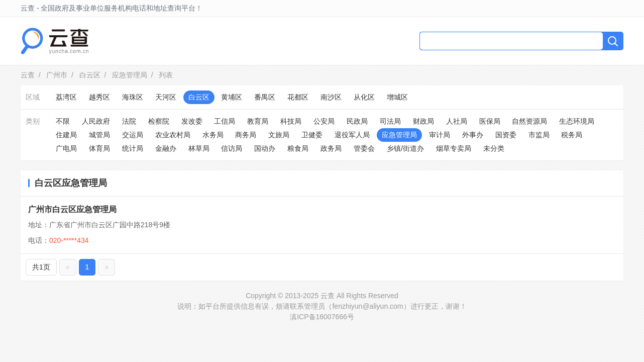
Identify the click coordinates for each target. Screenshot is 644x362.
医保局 (490, 121)
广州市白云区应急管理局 (72, 209)
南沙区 (331, 97)
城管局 (99, 135)
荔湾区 (66, 97)
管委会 (364, 148)
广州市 (57, 75)
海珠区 (133, 97)
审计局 (440, 135)
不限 (63, 121)
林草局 (199, 148)
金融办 (166, 148)
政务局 (331, 148)
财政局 (423, 121)
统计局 (133, 148)
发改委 (192, 121)
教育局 (258, 121)
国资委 (506, 135)
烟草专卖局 (454, 148)
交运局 (133, 135)
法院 (129, 121)
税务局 (572, 135)
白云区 (90, 75)
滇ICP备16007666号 (322, 317)
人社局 (457, 121)
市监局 (539, 135)
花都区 (298, 97)
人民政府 (96, 121)
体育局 (99, 148)
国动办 (265, 148)
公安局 (324, 121)
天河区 (166, 97)
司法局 (390, 121)
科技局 (291, 121)
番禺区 (265, 97)
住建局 (66, 135)
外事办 (473, 135)
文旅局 (279, 135)
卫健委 (312, 135)
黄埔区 (232, 97)
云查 (28, 75)
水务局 (213, 135)
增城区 (397, 97)
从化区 (364, 97)
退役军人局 (352, 135)
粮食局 (298, 148)
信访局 (232, 148)
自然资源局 (529, 121)
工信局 (225, 121)
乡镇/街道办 (405, 148)
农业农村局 (173, 135)
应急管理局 (130, 75)
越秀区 (99, 97)
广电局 (66, 148)
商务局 (246, 135)
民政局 (357, 121)
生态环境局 (577, 121)
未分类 (494, 148)
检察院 (159, 121)
